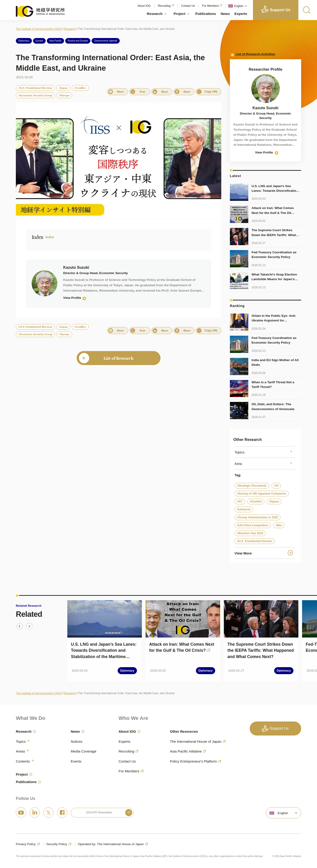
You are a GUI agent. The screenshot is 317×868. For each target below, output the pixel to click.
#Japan (63, 88)
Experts (241, 14)
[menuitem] (237, 6)
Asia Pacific (55, 41)
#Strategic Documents (252, 486)
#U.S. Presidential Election (35, 88)
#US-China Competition (253, 525)
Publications (206, 14)
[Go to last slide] (20, 626)
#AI (276, 486)
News (225, 14)
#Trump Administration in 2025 (257, 517)
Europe (39, 41)
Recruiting (164, 6)
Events (76, 761)
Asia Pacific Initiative (186, 751)
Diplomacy (24, 41)
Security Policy (57, 844)
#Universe (244, 509)
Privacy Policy (26, 844)
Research (155, 14)
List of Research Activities (256, 54)
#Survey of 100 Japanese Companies (262, 494)
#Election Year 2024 (250, 533)
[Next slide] (29, 626)
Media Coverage (84, 751)
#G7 (240, 502)
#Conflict (80, 88)
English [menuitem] (239, 6)
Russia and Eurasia (78, 41)
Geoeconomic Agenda (106, 41)
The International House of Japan (196, 741)
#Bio (279, 525)
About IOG (144, 6)
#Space (274, 502)
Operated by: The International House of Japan (111, 844)
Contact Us (188, 6)
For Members (210, 6)
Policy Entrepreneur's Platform (193, 761)
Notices (77, 741)
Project (179, 14)
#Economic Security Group (35, 95)
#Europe (64, 95)
